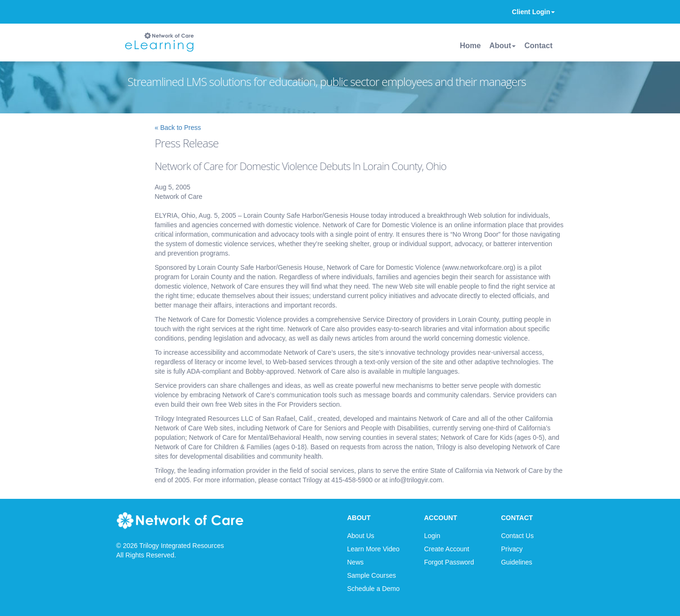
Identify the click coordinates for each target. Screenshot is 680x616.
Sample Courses (372, 575)
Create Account (447, 549)
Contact (538, 46)
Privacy (512, 549)
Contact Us (517, 536)
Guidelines (517, 562)
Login (432, 536)
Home (470, 46)
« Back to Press (178, 128)
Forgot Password (449, 562)
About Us (361, 536)
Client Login (533, 12)
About (502, 46)
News (355, 562)
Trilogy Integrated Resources (182, 546)
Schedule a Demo (373, 589)
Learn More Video (373, 549)
